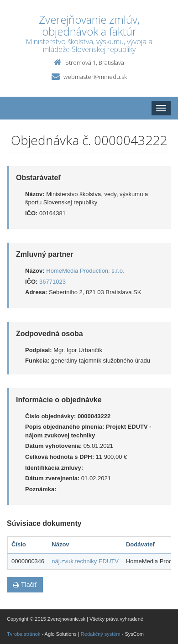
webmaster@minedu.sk (95, 77)
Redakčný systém (101, 634)
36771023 (52, 282)
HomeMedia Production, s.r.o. (85, 271)
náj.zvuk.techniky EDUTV (85, 561)
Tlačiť (25, 585)
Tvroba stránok (24, 634)
